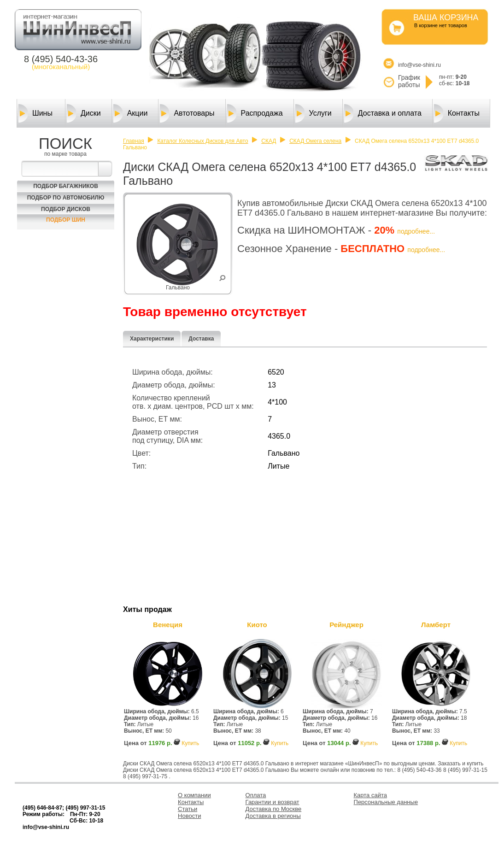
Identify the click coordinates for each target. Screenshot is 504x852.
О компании (194, 795)
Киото (257, 625)
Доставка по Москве (274, 809)
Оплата (256, 795)
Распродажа (255, 113)
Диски (84, 113)
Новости (189, 816)
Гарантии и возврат (273, 802)
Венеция (168, 625)
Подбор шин (66, 220)
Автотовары (187, 113)
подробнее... (416, 231)
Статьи (188, 809)
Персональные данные (386, 802)
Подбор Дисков (66, 209)
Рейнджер (346, 625)
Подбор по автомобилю (66, 198)
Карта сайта (370, 795)
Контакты (457, 113)
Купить (190, 743)
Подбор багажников (66, 186)
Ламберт (436, 625)
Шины (35, 113)
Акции (131, 113)
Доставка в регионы (273, 816)
